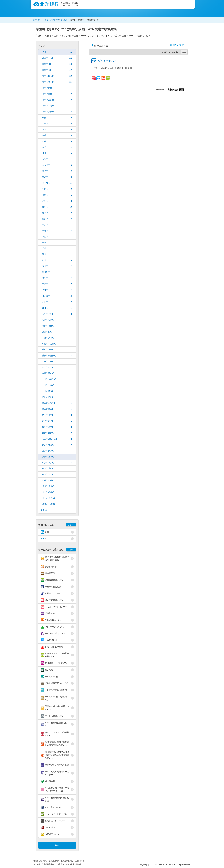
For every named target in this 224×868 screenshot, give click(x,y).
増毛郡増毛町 (58, 397)
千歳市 (58, 249)
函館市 (58, 118)
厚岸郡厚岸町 (58, 486)
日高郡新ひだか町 (58, 439)
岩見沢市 (58, 165)
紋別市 (58, 219)
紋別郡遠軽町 (58, 427)
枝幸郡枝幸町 (58, 409)
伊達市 (58, 290)
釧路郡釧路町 (58, 481)
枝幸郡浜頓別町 (58, 403)
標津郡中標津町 (58, 504)
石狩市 (58, 302)
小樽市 (58, 124)
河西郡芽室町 (58, 457)
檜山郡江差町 (58, 350)
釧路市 (58, 141)
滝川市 (58, 254)
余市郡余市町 (58, 367)
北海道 (57, 52)
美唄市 (58, 195)
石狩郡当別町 (58, 314)
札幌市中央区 (58, 58)
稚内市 (58, 189)
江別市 (58, 207)
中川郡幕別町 (58, 463)
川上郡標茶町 (58, 492)
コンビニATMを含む (170, 52)
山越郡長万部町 (58, 344)
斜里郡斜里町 (58, 421)
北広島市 (58, 296)
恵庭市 (58, 284)
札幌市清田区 (58, 112)
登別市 (58, 278)
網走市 (58, 171)
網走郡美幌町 (58, 415)
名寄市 (58, 231)
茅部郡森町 (58, 332)
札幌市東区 (58, 70)
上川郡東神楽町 (58, 379)
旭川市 (58, 129)
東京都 (57, 510)
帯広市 (58, 147)
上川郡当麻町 (58, 385)
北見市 (58, 153)
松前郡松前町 (58, 320)
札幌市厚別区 (58, 100)
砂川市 (58, 260)
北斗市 (58, 308)
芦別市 (58, 201)
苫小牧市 (58, 183)
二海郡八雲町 (58, 338)
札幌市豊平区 (58, 82)
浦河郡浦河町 (58, 433)
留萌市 (58, 177)
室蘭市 (58, 135)
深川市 (58, 266)
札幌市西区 (58, 94)
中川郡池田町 (58, 468)
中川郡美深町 (58, 391)
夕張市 (58, 159)
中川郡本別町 (58, 475)
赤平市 (58, 213)
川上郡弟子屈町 (58, 498)
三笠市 (58, 237)
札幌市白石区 (58, 76)
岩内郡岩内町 (58, 361)
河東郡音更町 (58, 445)
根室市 (58, 243)
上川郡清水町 (58, 451)
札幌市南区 (58, 88)
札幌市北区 (58, 64)
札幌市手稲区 (58, 106)
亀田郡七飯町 (58, 326)
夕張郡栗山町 (58, 373)
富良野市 (58, 272)
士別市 (58, 225)
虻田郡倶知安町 (58, 356)
